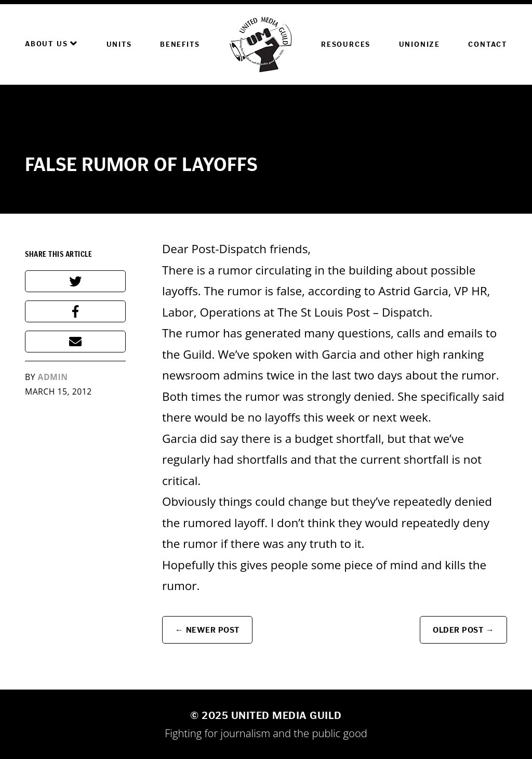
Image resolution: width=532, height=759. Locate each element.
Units (119, 44)
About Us (51, 44)
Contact (488, 44)
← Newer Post (207, 630)
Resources (346, 44)
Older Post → (463, 630)
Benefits (180, 44)
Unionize (420, 44)
